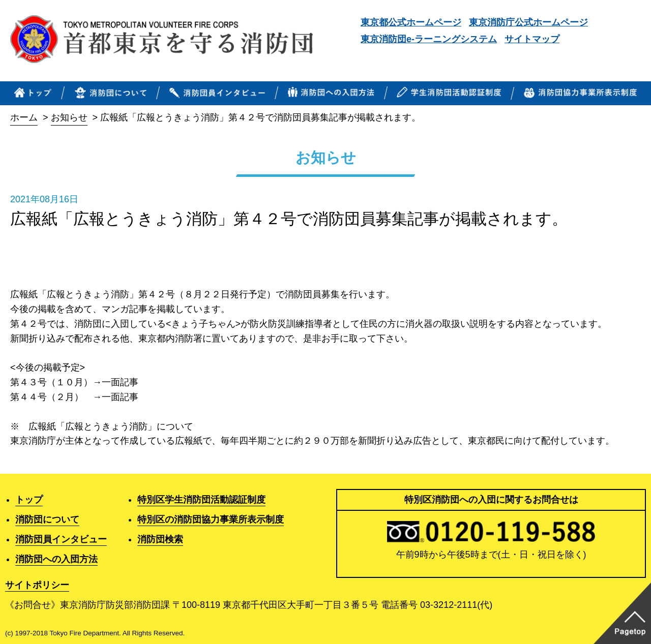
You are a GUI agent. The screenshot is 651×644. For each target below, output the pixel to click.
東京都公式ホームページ (411, 22)
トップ (29, 500)
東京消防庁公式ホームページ (528, 22)
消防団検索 (160, 539)
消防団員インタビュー (61, 539)
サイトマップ (532, 39)
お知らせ (69, 117)
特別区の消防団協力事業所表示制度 (211, 519)
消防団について (47, 519)
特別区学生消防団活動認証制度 (201, 500)
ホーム (24, 117)
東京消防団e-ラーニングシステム (429, 39)
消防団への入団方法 (56, 559)
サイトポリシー (37, 585)
